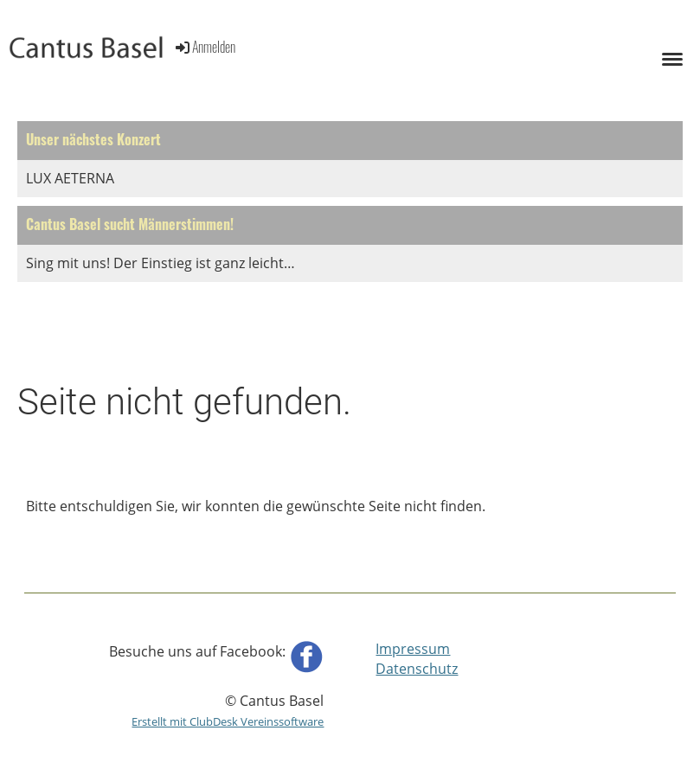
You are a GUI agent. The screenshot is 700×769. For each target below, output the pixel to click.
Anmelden (204, 47)
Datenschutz (417, 669)
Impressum (413, 649)
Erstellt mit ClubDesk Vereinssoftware (228, 721)
